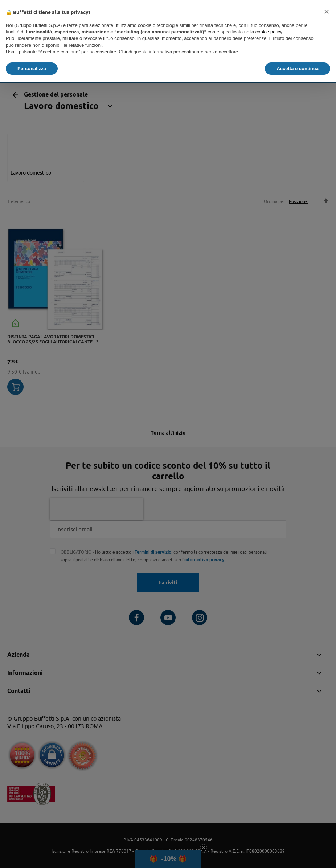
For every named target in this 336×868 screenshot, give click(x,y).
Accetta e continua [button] (298, 68)
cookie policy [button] (269, 32)
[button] (327, 12)
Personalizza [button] (32, 68)
